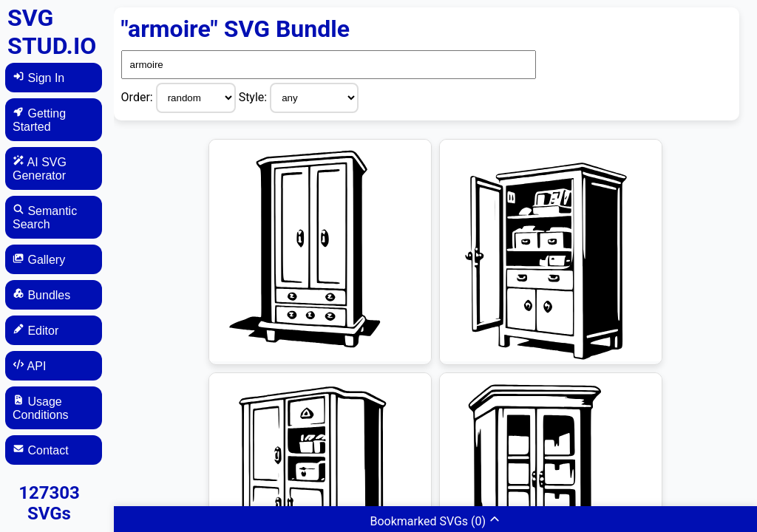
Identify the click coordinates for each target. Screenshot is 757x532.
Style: (255, 97)
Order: (139, 97)
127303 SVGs (49, 503)
